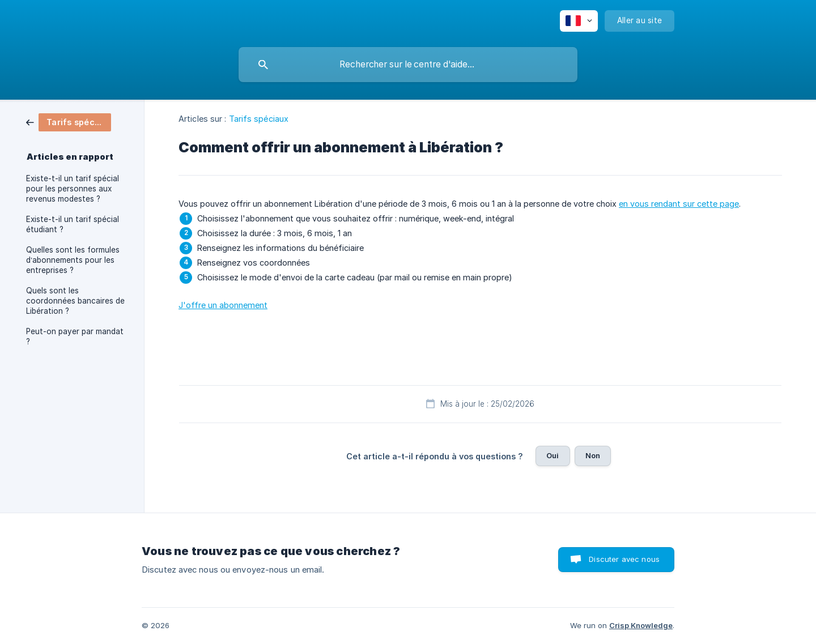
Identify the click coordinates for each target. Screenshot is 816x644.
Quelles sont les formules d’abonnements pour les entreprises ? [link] (73, 260)
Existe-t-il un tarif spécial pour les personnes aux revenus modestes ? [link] (73, 189)
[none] (579, 21)
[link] (69, 121)
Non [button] (593, 455)
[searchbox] (408, 65)
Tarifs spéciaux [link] (259, 119)
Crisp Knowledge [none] (641, 625)
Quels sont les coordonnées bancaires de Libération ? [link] (75, 301)
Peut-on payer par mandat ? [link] (75, 336)
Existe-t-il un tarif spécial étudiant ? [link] (73, 224)
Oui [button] (552, 455)
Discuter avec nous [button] (624, 559)
